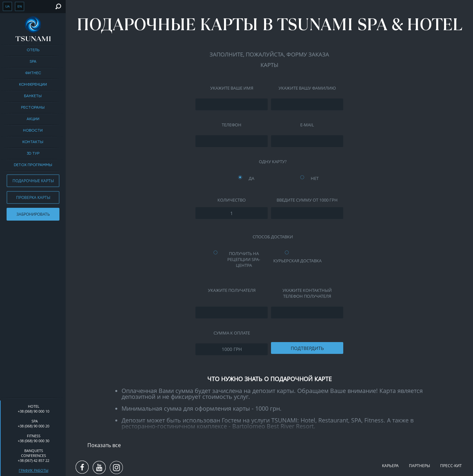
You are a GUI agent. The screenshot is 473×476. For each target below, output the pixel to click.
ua (7, 6)
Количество (232, 200)
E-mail (307, 125)
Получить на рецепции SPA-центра (244, 259)
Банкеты (33, 96)
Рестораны (33, 108)
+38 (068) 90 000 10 (34, 411)
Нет (315, 178)
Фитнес (33, 73)
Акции (33, 119)
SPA (33, 62)
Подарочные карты (33, 181)
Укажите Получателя (232, 290)
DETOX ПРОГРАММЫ (33, 165)
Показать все (104, 445)
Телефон (232, 125)
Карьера (390, 466)
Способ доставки (273, 237)
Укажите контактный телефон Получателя (307, 293)
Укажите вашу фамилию (307, 88)
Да (251, 178)
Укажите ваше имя (232, 88)
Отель (33, 50)
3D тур (33, 154)
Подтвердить (307, 348)
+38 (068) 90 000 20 (34, 426)
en (20, 6)
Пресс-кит (451, 466)
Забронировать (33, 214)
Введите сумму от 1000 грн (307, 200)
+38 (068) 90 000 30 (34, 441)
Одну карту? (273, 162)
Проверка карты (33, 197)
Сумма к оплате (232, 333)
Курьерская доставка (297, 261)
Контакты (33, 142)
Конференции (33, 85)
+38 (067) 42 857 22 (34, 460)
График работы (34, 470)
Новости (33, 131)
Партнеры (419, 466)
